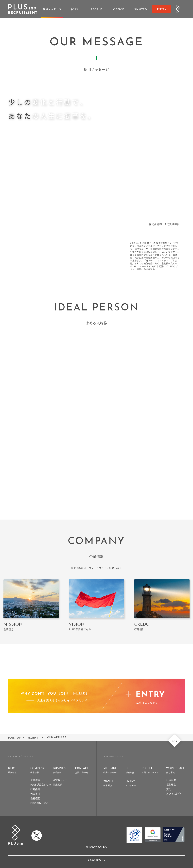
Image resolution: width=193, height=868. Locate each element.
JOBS (130, 770)
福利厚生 (171, 784)
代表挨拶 (35, 794)
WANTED (110, 783)
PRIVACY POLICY (96, 848)
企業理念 (35, 780)
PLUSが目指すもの (41, 784)
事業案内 (58, 784)
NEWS (12, 770)
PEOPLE (150, 770)
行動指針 (35, 789)
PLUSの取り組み (39, 803)
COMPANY (37, 770)
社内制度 (171, 780)
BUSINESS (60, 770)
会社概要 (35, 798)
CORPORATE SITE (21, 757)
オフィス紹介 (173, 794)
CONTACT (82, 770)
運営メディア (60, 780)
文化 (169, 789)
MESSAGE (111, 770)
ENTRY (131, 783)
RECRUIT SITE (114, 757)
